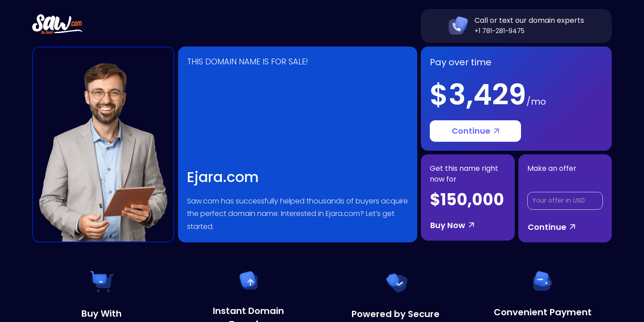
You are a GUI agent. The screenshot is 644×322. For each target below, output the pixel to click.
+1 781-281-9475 (500, 31)
